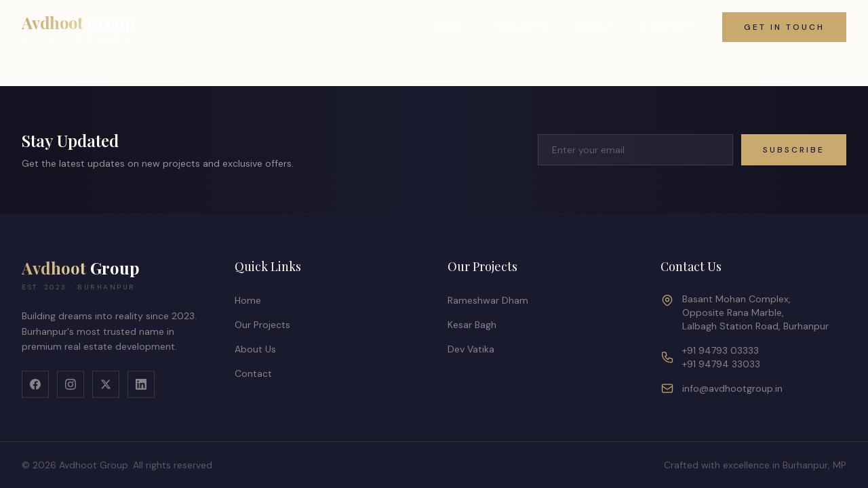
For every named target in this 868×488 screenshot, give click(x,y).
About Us (255, 349)
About (596, 27)
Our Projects (262, 325)
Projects (521, 27)
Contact (669, 27)
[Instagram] (71, 384)
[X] (106, 384)
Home (449, 27)
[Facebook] (35, 384)
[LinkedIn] (141, 384)
